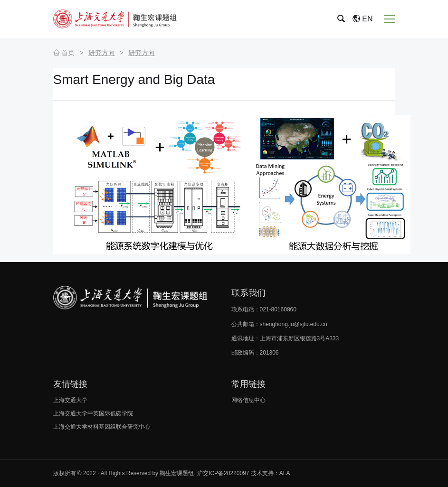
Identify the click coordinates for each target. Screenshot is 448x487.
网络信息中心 (248, 400)
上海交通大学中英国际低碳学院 (93, 413)
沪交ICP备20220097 (223, 473)
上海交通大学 (70, 400)
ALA (285, 473)
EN (363, 19)
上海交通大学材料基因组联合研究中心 (102, 427)
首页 (64, 53)
